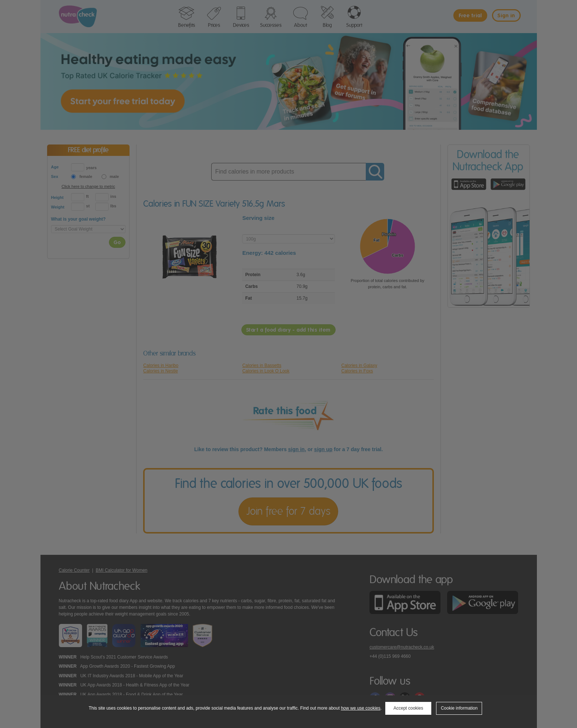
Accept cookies (408, 708)
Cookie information (459, 708)
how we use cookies (360, 708)
